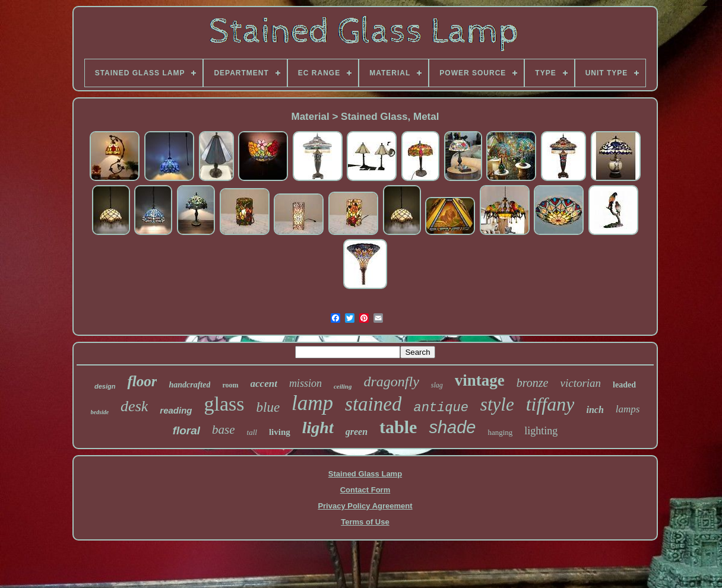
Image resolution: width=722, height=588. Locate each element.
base (224, 430)
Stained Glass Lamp (365, 474)
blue (268, 407)
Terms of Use (365, 522)
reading (176, 410)
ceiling (343, 386)
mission (305, 383)
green (357, 432)
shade (452, 427)
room (230, 385)
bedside (100, 412)
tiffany (550, 404)
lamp (312, 403)
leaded (624, 385)
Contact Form (365, 490)
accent (264, 384)
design (105, 386)
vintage (480, 380)
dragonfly (391, 382)
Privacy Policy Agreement (365, 506)
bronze (533, 383)
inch (595, 410)
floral (186, 430)
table (398, 427)
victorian (581, 383)
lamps (628, 409)
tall (252, 432)
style (497, 404)
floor (142, 381)
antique (441, 408)
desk (134, 406)
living (280, 432)
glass (224, 404)
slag (437, 385)
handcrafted (189, 385)
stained (373, 404)
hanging (500, 432)
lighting (541, 431)
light (318, 428)
